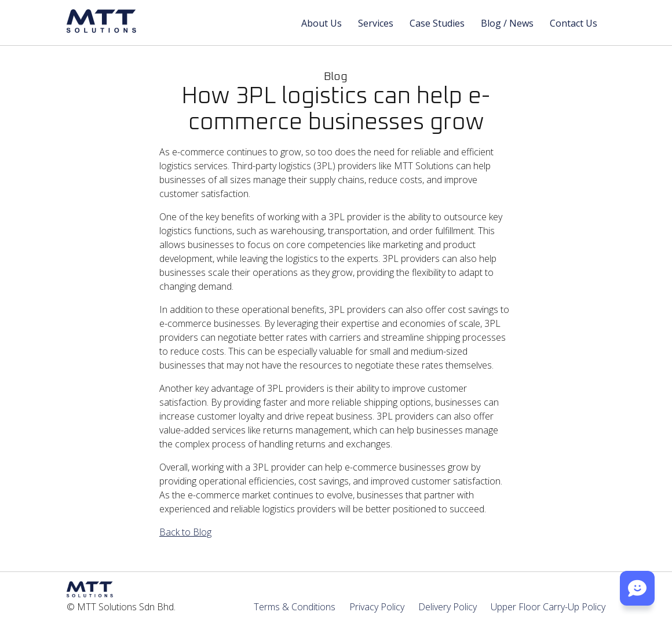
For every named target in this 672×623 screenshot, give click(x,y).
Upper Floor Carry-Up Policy (548, 607)
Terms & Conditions (295, 607)
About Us (322, 23)
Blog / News (507, 23)
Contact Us (574, 23)
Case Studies (437, 23)
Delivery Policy (448, 607)
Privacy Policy (377, 607)
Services (376, 23)
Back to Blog (185, 532)
